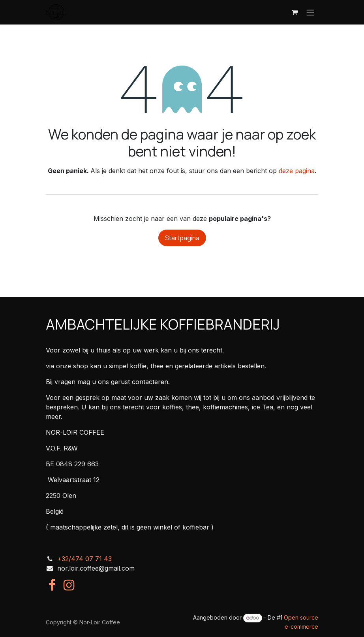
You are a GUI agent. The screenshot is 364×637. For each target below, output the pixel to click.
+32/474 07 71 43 (84, 559)
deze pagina (297, 171)
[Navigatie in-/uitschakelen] (310, 12)
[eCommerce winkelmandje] (295, 12)
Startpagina (182, 238)
